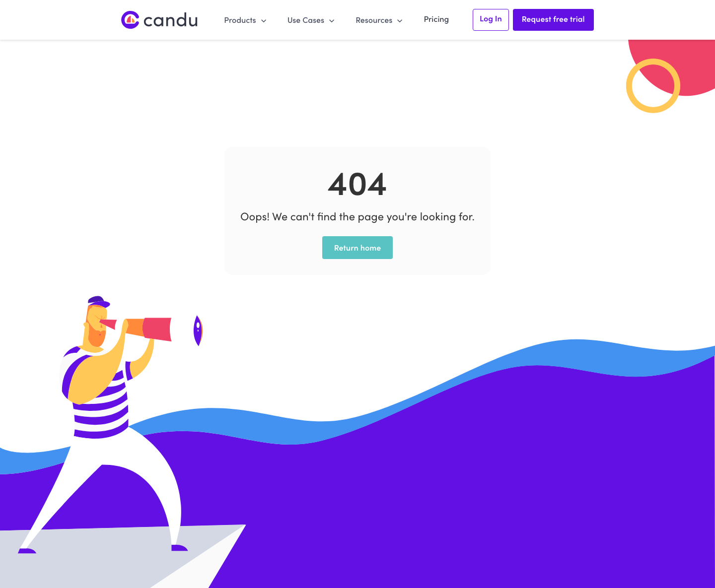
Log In (491, 18)
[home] (160, 20)
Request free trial (553, 19)
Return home (358, 248)
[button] (246, 19)
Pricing (436, 19)
